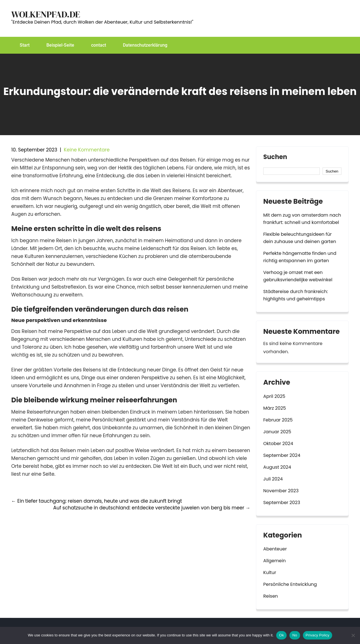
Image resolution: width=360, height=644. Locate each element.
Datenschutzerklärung (145, 45)
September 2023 (282, 503)
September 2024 (282, 455)
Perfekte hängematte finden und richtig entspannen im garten (300, 257)
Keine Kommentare (87, 150)
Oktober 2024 (278, 444)
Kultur (270, 572)
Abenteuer (275, 549)
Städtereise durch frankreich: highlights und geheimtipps (296, 295)
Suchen (275, 157)
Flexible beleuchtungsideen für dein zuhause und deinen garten (300, 238)
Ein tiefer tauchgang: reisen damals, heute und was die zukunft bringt (97, 501)
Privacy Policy (318, 635)
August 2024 (277, 467)
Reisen (271, 596)
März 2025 (275, 408)
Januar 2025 (277, 432)
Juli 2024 (273, 479)
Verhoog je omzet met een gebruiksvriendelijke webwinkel (298, 276)
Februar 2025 (278, 420)
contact (99, 45)
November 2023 (281, 491)
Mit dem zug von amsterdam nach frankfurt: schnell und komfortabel (302, 219)
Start (25, 45)
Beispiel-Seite (60, 45)
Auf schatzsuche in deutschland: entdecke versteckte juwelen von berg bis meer (152, 508)
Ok (281, 635)
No (295, 635)
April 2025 (274, 396)
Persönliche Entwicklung (290, 584)
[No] (353, 635)
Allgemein (274, 561)
